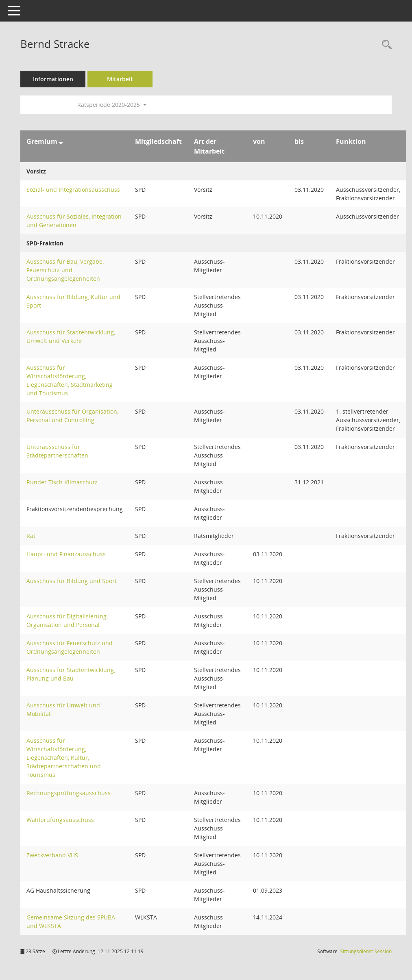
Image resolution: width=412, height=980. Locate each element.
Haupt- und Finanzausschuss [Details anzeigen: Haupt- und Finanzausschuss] (66, 554)
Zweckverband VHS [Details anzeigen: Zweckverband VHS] (52, 855)
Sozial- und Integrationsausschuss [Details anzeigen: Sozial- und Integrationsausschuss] (73, 190)
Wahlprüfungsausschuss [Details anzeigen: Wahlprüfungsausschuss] (60, 820)
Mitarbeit (120, 79)
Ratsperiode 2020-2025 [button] (112, 105)
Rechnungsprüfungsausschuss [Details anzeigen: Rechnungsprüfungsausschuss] (69, 793)
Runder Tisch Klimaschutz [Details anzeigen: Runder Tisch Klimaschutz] (62, 482)
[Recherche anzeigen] (385, 45)
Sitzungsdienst (366, 951)
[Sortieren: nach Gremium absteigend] (61, 141)
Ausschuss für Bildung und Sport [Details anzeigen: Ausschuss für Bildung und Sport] (72, 581)
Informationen (53, 79)
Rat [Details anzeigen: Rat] (31, 536)
